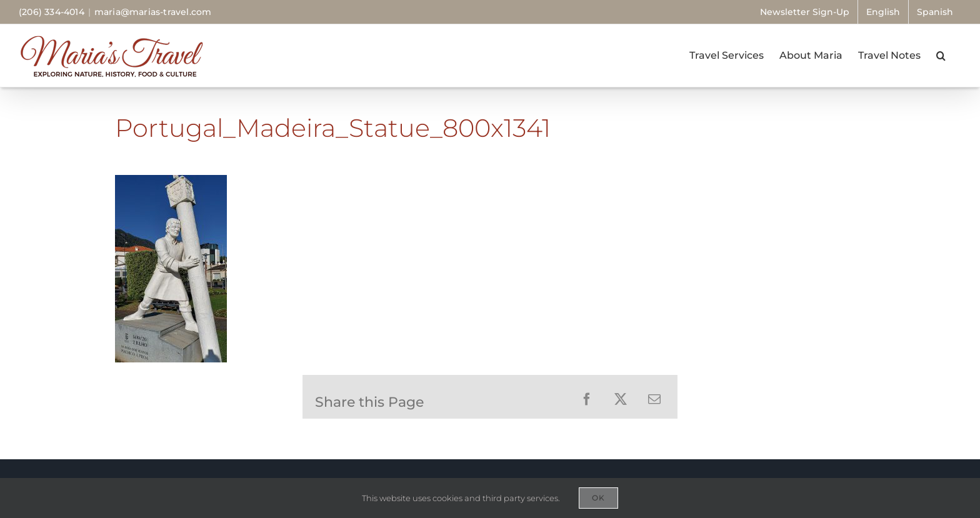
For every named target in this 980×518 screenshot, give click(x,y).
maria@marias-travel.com (153, 12)
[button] (941, 56)
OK (598, 498)
